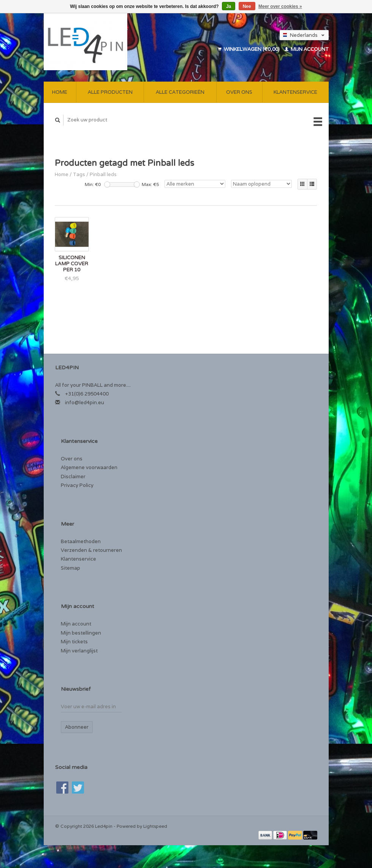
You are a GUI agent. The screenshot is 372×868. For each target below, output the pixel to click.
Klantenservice (295, 92)
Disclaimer (73, 477)
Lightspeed (155, 826)
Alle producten (110, 92)
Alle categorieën (180, 92)
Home (60, 92)
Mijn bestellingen (81, 633)
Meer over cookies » (280, 6)
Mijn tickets (74, 642)
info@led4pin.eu (85, 402)
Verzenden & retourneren (91, 550)
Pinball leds (103, 174)
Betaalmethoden (81, 541)
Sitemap (70, 568)
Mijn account (307, 49)
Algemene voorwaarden (89, 467)
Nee (247, 6)
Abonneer (77, 727)
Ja (229, 6)
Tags (79, 174)
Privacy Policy (77, 485)
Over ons (239, 92)
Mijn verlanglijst (79, 651)
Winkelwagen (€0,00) (249, 49)
